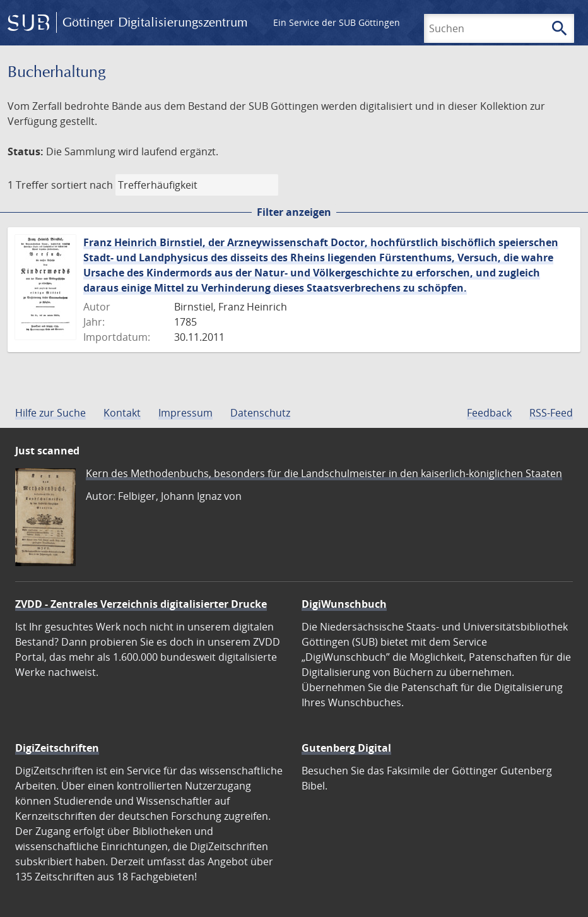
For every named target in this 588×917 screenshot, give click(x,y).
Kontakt (122, 413)
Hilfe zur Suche (50, 413)
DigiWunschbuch (344, 604)
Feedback (489, 413)
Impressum (185, 413)
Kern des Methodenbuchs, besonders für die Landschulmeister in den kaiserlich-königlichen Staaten (324, 473)
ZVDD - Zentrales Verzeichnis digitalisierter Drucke (141, 604)
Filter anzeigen (294, 212)
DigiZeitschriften (57, 748)
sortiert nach (82, 185)
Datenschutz (260, 413)
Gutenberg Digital (346, 748)
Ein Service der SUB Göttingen (337, 22)
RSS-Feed (551, 413)
